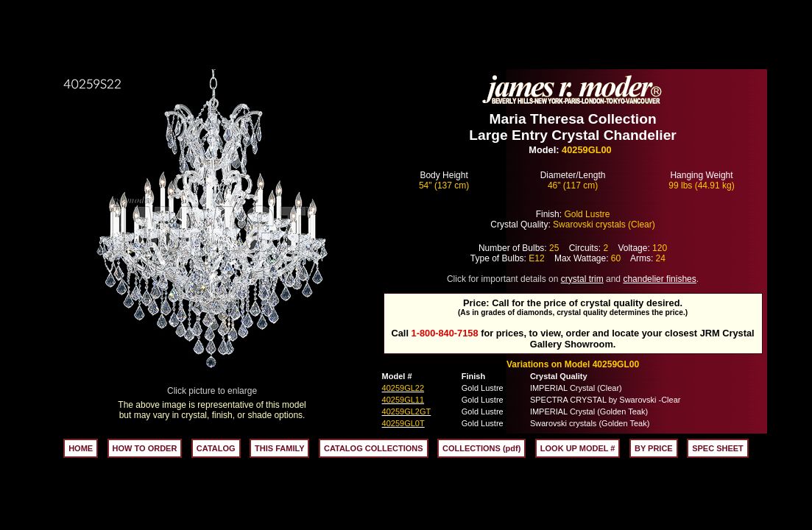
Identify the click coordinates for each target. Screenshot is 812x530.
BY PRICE (654, 448)
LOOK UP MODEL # (578, 448)
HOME (81, 448)
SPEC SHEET (718, 448)
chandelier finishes (659, 279)
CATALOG (216, 448)
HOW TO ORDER (145, 448)
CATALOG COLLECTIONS (374, 448)
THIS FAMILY (279, 448)
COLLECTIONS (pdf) (481, 448)
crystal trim (582, 279)
